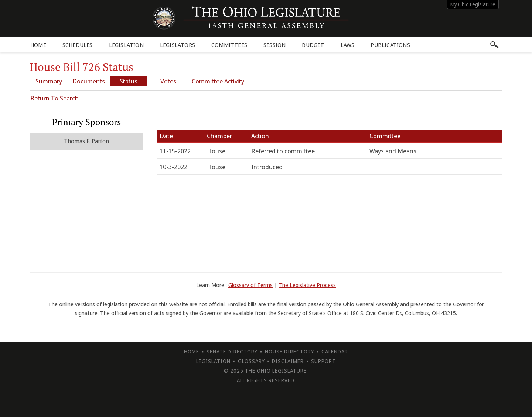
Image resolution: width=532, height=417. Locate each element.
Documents (89, 81)
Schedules (78, 45)
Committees (229, 45)
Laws (348, 45)
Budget (313, 45)
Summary (49, 81)
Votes (168, 81)
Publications (390, 45)
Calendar (335, 351)
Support (323, 361)
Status (129, 81)
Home (38, 45)
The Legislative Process (307, 285)
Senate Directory (232, 351)
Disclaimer (288, 361)
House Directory (289, 351)
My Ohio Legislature (473, 4)
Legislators (178, 45)
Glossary (251, 361)
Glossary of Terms (250, 285)
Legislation (126, 45)
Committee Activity (218, 81)
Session (274, 45)
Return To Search (54, 98)
